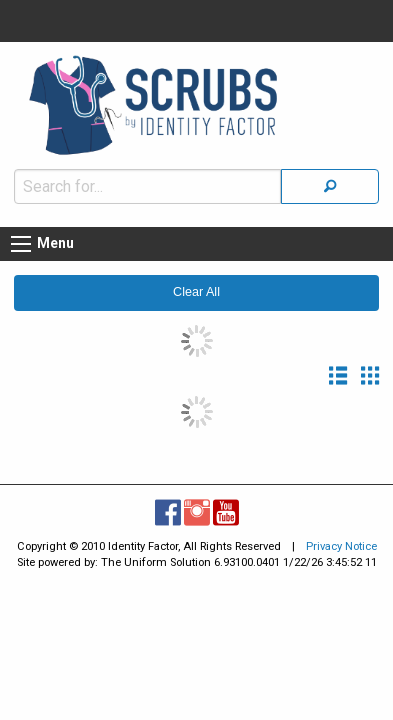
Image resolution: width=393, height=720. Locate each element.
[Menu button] (21, 234)
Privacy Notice (341, 536)
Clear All (196, 282)
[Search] (330, 176)
